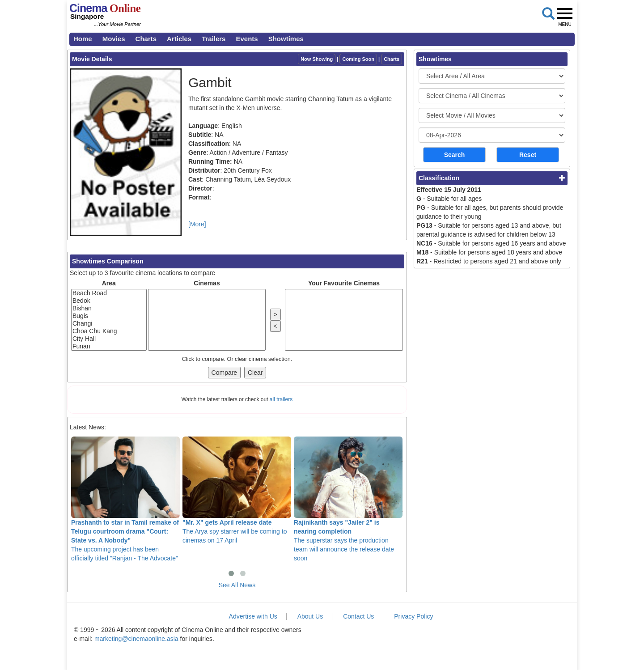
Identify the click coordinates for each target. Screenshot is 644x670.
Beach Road (109, 293)
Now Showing (317, 59)
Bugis (109, 316)
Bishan (109, 308)
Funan (109, 346)
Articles (179, 39)
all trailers (281, 399)
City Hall (109, 339)
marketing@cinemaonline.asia (136, 639)
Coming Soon (358, 59)
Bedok (109, 301)
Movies (114, 39)
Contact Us (358, 616)
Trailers (214, 39)
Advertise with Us (253, 616)
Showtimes (286, 39)
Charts (146, 39)
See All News (237, 585)
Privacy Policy (413, 616)
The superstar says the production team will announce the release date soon (348, 499)
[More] (197, 224)
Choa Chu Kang (109, 331)
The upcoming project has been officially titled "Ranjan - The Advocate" (125, 499)
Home (83, 39)
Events (247, 39)
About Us (310, 616)
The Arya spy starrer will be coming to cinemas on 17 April (237, 490)
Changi (109, 324)
